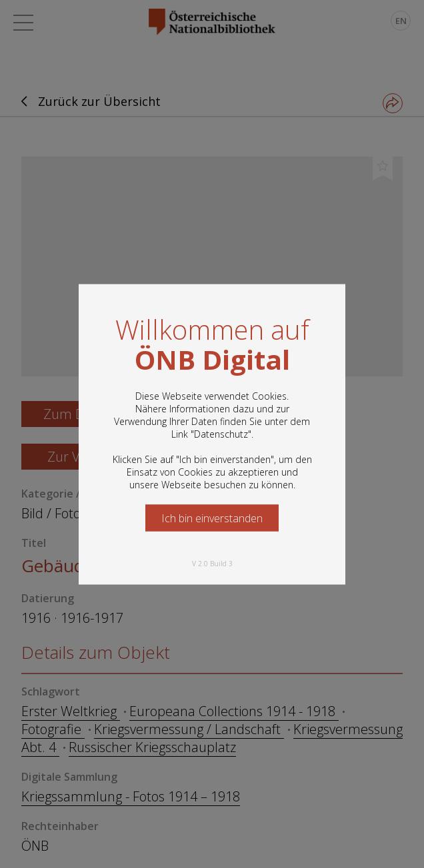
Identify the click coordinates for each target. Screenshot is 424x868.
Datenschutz (221, 433)
